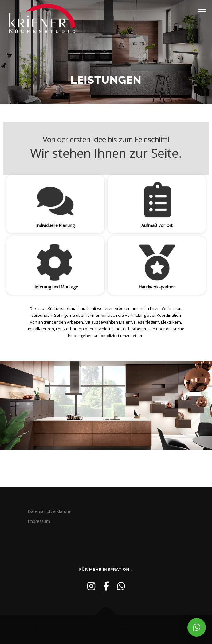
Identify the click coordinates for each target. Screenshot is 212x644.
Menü (202, 12)
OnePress (122, 630)
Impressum (39, 521)
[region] (106, 209)
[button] (197, 627)
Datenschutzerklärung (49, 511)
